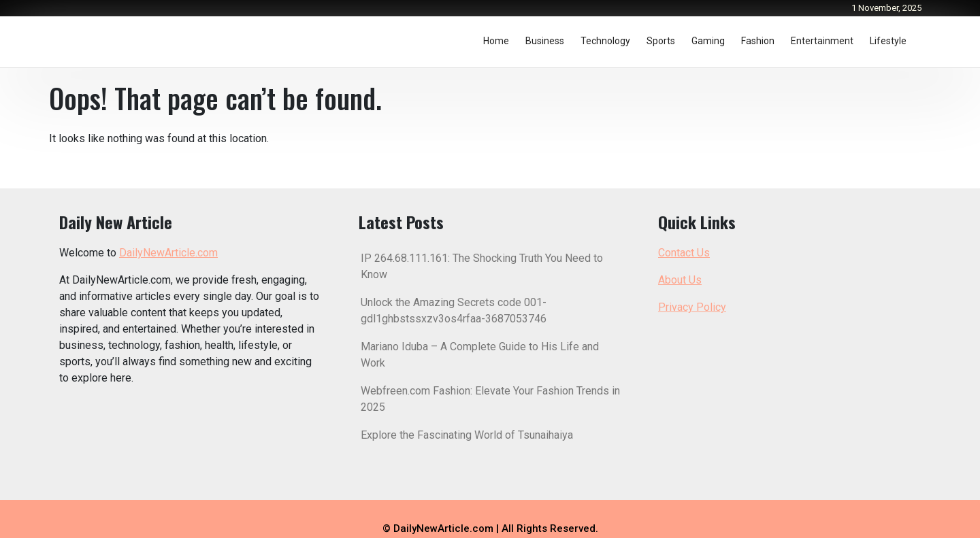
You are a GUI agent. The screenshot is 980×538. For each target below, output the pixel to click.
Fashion (758, 41)
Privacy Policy (692, 307)
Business (545, 41)
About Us (680, 280)
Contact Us (684, 253)
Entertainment (822, 41)
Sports (661, 41)
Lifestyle (888, 41)
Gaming (708, 41)
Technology (605, 41)
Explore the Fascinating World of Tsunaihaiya (467, 435)
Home (496, 41)
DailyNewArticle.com (168, 253)
